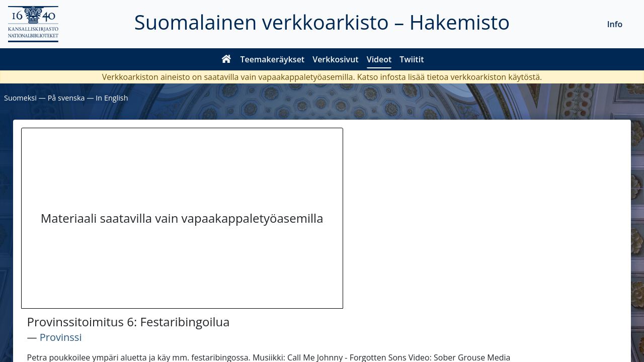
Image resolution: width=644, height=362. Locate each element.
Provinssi (61, 337)
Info (615, 24)
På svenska (66, 98)
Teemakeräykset (273, 59)
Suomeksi (20, 98)
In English (112, 98)
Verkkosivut (335, 59)
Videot (379, 59)
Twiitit (412, 59)
